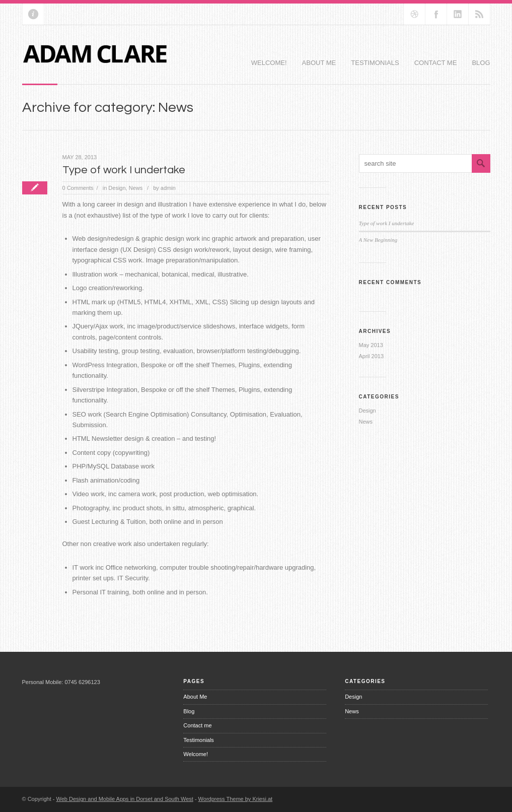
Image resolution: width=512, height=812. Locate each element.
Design (117, 188)
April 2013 (372, 356)
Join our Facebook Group (436, 14)
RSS (479, 14)
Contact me (436, 63)
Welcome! (269, 63)
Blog (481, 63)
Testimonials (375, 63)
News (136, 188)
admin (168, 188)
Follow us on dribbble (414, 14)
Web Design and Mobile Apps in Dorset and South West (125, 799)
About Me (319, 63)
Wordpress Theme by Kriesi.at (236, 799)
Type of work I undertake (124, 170)
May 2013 (371, 345)
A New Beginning (378, 240)
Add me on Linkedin (458, 14)
